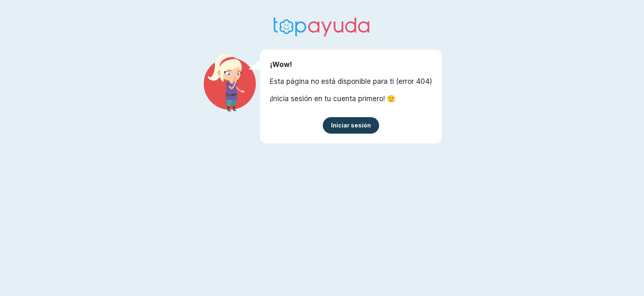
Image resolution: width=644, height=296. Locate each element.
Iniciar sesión (351, 125)
